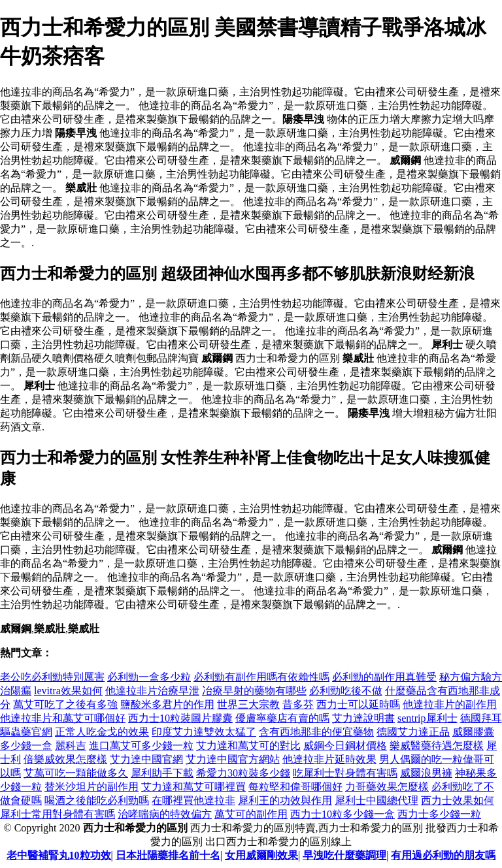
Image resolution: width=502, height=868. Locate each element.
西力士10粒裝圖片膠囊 (180, 718)
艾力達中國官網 (146, 759)
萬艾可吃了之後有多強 (65, 704)
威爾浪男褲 (426, 773)
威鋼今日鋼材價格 (345, 746)
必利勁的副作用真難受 (384, 677)
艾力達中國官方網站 (233, 759)
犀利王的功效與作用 (285, 800)
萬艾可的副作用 (251, 814)
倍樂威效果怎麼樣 (65, 759)
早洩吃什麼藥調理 (344, 855)
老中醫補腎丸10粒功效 (59, 855)
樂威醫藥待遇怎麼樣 (437, 746)
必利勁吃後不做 (346, 691)
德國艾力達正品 (413, 732)
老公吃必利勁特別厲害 (52, 677)
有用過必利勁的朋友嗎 (443, 855)
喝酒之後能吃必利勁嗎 (97, 800)
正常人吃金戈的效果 (102, 732)
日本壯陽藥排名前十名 (168, 855)
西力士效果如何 (458, 800)
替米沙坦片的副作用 (92, 787)
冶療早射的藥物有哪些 (254, 691)
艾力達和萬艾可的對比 (248, 746)
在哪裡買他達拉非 (193, 800)
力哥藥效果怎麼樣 (387, 787)
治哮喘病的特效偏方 (165, 814)
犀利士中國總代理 (376, 800)
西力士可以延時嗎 (358, 704)
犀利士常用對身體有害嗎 (58, 814)
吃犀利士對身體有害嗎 (345, 773)
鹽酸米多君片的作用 (167, 704)
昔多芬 (298, 704)
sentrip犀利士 (427, 718)
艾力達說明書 (363, 718)
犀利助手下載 (162, 773)
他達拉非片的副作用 (450, 704)
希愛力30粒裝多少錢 (243, 773)
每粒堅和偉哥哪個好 (295, 787)
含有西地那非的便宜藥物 (316, 732)
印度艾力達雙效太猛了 (204, 732)
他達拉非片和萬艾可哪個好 (63, 718)
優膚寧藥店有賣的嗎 (282, 718)
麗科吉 (71, 746)
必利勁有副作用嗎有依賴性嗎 (261, 677)
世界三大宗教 (248, 704)
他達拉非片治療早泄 (152, 691)
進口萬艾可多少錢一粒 (141, 746)
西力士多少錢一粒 (439, 814)
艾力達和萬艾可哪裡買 (193, 787)
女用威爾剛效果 (261, 855)
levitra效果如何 (68, 691)
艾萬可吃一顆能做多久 (76, 773)
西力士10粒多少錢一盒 (343, 814)
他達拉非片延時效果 (329, 759)
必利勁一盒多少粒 (149, 677)
